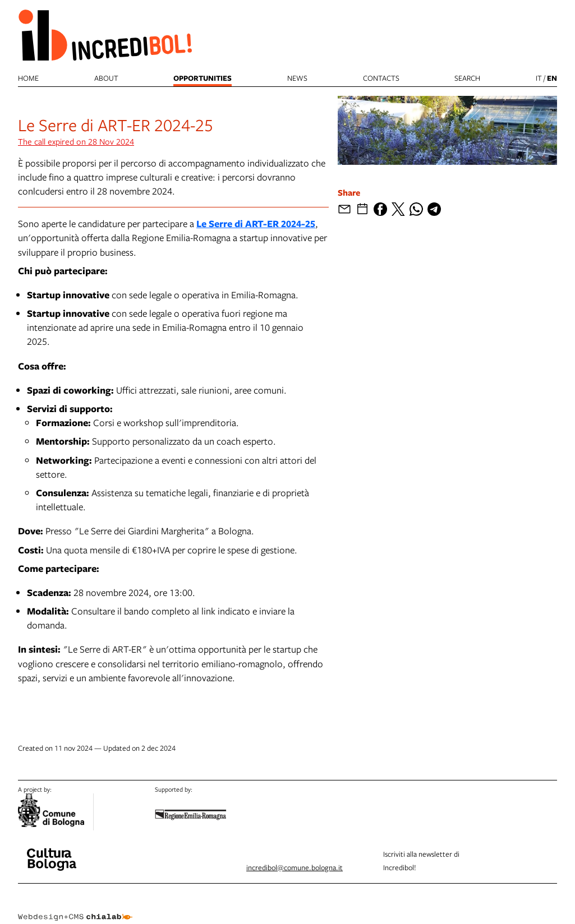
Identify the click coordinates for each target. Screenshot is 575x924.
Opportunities (203, 78)
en (552, 78)
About (106, 78)
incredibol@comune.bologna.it (295, 867)
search (467, 78)
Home (28, 78)
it (539, 78)
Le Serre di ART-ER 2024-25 (256, 223)
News (297, 78)
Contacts (381, 78)
